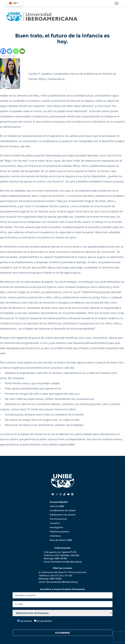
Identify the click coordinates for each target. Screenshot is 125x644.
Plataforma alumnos (60, 532)
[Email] (22, 51)
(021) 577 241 (56, 575)
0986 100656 (56, 579)
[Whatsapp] (16, 51)
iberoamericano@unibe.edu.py (66, 562)
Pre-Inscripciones (58, 519)
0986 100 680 (61, 558)
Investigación (56, 527)
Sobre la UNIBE (57, 506)
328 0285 (75, 555)
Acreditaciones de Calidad (62, 510)
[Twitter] (10, 51)
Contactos (55, 523)
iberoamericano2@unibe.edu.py (62, 582)
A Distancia (55, 536)
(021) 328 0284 (62, 555)
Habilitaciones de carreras (63, 515)
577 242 (68, 575)
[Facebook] (3, 51)
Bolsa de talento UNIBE (61, 540)
